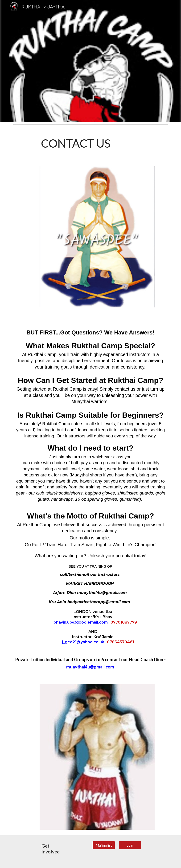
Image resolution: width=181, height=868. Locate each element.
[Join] (130, 845)
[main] (97, 143)
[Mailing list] (104, 845)
